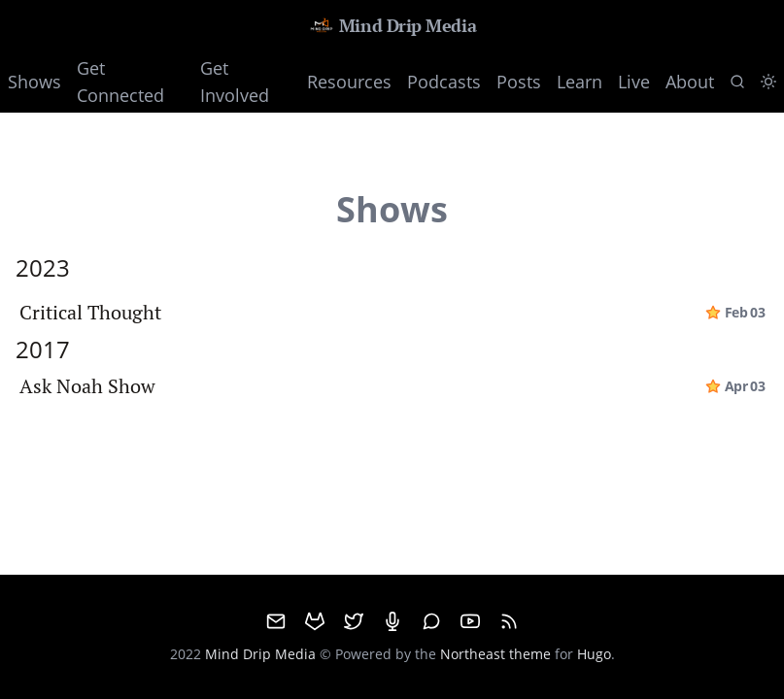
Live (634, 82)
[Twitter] (354, 621)
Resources (349, 82)
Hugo (594, 654)
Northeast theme (495, 654)
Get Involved (235, 82)
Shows (34, 82)
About (690, 82)
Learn (579, 82)
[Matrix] (431, 621)
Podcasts (444, 82)
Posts (519, 82)
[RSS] (509, 621)
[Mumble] (392, 621)
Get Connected (120, 82)
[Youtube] (470, 621)
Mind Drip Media (392, 25)
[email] (276, 621)
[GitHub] (315, 621)
